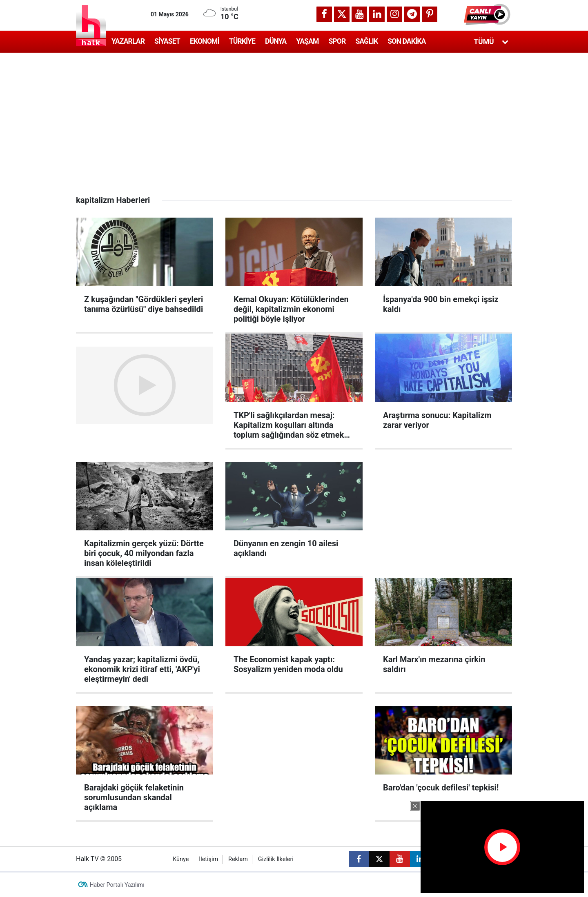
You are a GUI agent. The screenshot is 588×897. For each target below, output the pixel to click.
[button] (488, 14)
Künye (181, 859)
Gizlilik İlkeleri (276, 859)
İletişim (208, 859)
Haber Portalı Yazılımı (117, 885)
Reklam (238, 859)
